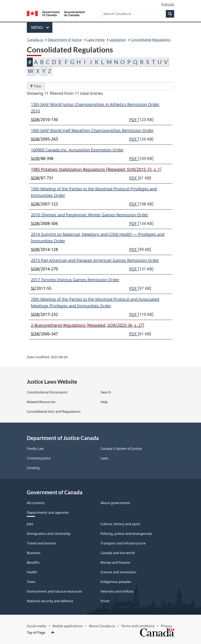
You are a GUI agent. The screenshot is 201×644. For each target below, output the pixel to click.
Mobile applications (68, 626)
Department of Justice (65, 40)
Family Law (35, 449)
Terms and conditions (138, 626)
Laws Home (96, 40)
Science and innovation (118, 572)
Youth (105, 601)
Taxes (31, 582)
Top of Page (41, 633)
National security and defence (50, 601)
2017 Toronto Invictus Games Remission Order (75, 280)
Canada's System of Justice (121, 449)
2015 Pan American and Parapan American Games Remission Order (95, 260)
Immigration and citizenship (49, 534)
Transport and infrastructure (123, 543)
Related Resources (41, 402)
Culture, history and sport (120, 524)
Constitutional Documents (47, 392)
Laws (104, 458)
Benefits (33, 562)
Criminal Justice (39, 458)
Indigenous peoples (116, 582)
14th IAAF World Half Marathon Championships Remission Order (92, 130)
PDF (133, 120)
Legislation (118, 40)
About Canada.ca (102, 626)
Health (32, 572)
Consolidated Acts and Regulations (54, 412)
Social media (37, 626)
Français (168, 4)
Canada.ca (35, 40)
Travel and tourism (41, 543)
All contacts (36, 503)
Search (106, 392)
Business (34, 553)
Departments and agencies (48, 512)
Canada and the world (118, 553)
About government (115, 503)
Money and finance (115, 562)
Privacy (166, 626)
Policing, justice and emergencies (126, 534)
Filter (37, 86)
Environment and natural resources (54, 591)
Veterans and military (117, 591)
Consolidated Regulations (151, 40)
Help (104, 402)
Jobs (30, 524)
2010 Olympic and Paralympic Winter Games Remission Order (90, 215)
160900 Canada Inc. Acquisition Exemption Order (77, 150)
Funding (33, 468)
